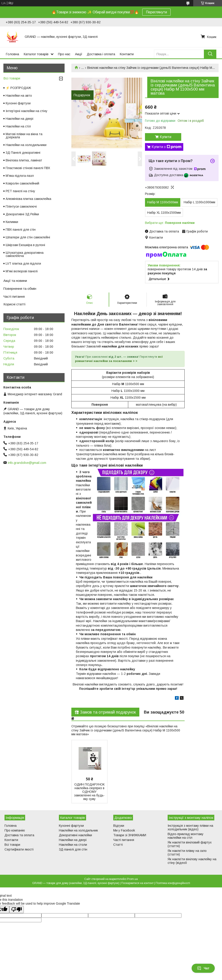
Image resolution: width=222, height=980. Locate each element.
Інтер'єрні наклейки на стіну (27, 111)
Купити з (166, 147)
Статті (118, 845)
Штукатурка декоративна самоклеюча (25, 254)
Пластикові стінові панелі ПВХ (28, 168)
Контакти (127, 54)
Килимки (12, 222)
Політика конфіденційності (173, 883)
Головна (12, 54)
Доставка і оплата (101, 54)
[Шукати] (210, 54)
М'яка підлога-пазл (20, 176)
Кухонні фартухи (18, 103)
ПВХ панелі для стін (21, 230)
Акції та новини (15, 281)
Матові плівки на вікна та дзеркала (24, 136)
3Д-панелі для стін (73, 849)
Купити (165, 137)
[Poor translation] (17, 909)
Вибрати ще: (170, 223)
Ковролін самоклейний (22, 183)
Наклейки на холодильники (26, 145)
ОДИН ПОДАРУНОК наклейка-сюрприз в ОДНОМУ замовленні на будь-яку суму (89, 792)
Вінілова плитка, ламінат (24, 160)
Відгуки (119, 826)
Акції (79, 54)
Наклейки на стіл (18, 126)
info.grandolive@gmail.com (27, 463)
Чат (203, 968)
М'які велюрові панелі (22, 271)
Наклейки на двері (19, 119)
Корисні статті (14, 304)
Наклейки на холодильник (78, 830)
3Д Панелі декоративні (23, 153)
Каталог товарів (36, 54)
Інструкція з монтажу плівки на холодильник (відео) (190, 827)
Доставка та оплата (19, 835)
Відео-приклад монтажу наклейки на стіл (186, 836)
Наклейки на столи (73, 845)
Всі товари (12, 78)
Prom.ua (132, 879)
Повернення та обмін (20, 289)
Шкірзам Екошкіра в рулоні (25, 245)
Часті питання (14, 296)
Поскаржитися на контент (137, 883)
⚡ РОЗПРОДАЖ (18, 88)
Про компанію (15, 830)
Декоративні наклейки (75, 835)
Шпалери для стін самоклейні (28, 237)
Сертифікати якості (19, 849)
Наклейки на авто (19, 96)
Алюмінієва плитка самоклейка (28, 199)
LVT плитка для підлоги (23, 264)
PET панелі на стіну (20, 191)
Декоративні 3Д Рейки (22, 214)
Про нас (64, 54)
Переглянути (156, 12)
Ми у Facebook (124, 830)
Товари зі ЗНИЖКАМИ (130, 835)
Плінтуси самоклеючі (21, 206)
